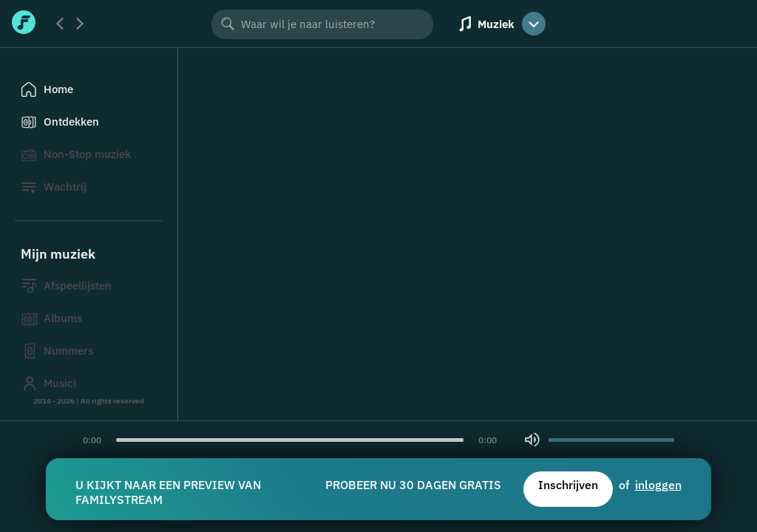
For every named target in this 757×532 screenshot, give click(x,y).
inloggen (658, 485)
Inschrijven (568, 485)
